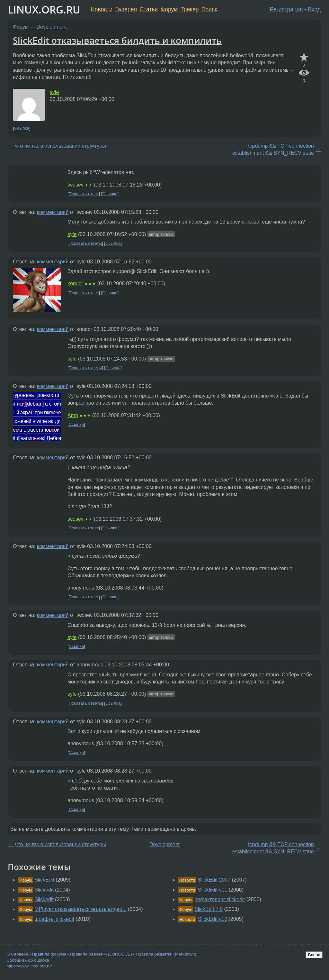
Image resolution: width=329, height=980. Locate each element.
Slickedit (44, 890)
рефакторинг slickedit (220, 899)
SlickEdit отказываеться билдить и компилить (117, 40)
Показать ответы (85, 243)
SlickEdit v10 (213, 919)
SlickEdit (44, 880)
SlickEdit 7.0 (209, 909)
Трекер (190, 9)
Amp (73, 415)
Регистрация (286, 9)
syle (54, 92)
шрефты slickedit (54, 919)
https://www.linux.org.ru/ (29, 966)
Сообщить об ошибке (28, 960)
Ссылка (22, 128)
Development (52, 27)
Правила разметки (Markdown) (166, 954)
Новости (102, 9)
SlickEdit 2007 (214, 880)
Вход (314, 9)
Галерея (126, 9)
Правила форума (49, 954)
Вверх (314, 955)
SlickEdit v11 (213, 890)
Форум (169, 9)
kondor (75, 284)
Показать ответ (84, 194)
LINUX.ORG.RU (44, 9)
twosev (76, 185)
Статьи (149, 9)
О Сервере (17, 954)
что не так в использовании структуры (61, 146)
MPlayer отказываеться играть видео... (80, 909)
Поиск (209, 9)
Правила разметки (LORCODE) (101, 954)
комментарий (53, 212)
